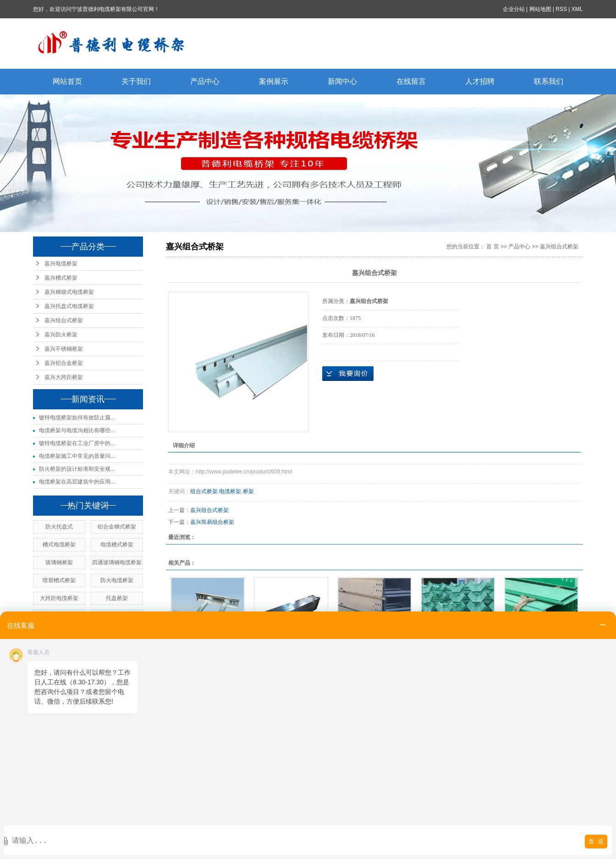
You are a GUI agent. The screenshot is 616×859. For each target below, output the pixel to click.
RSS (562, 9)
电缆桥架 (230, 491)
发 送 (596, 841)
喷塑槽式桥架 (59, 580)
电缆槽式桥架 (117, 545)
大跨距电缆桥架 (59, 598)
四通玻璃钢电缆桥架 (117, 562)
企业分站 (514, 9)
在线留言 (411, 81)
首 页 (492, 247)
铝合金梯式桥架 (117, 527)
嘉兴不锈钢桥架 (64, 349)
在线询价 (348, 374)
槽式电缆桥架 (59, 545)
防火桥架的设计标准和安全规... (77, 469)
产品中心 (205, 81)
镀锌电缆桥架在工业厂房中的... (77, 443)
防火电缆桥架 (117, 580)
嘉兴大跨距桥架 (64, 377)
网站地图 (540, 9)
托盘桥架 (117, 598)
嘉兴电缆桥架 (61, 264)
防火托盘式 (59, 527)
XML (577, 9)
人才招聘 (480, 81)
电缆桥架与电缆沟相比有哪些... (77, 430)
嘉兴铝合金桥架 (64, 363)
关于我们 (136, 81)
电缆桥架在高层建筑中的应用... (77, 482)
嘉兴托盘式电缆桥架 (69, 306)
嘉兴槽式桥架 (61, 278)
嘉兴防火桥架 (61, 335)
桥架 (248, 491)
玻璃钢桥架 (59, 562)
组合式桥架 (204, 491)
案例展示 (274, 81)
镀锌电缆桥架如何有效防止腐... (77, 418)
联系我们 (549, 81)
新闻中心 (342, 81)
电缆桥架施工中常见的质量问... (77, 456)
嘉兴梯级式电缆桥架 (69, 292)
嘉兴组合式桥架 (64, 320)
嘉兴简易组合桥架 (212, 522)
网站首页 (67, 81)
